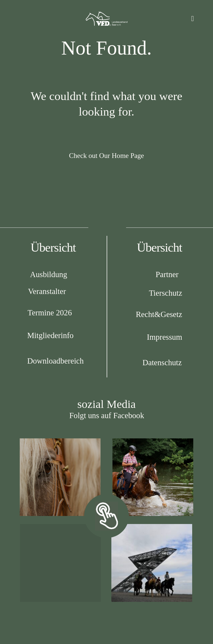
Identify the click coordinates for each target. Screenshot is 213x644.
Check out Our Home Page (107, 156)
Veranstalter (47, 291)
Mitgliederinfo (50, 335)
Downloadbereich (55, 361)
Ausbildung (49, 274)
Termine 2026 (50, 313)
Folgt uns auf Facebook (107, 415)
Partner (167, 274)
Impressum (165, 337)
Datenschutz (162, 362)
